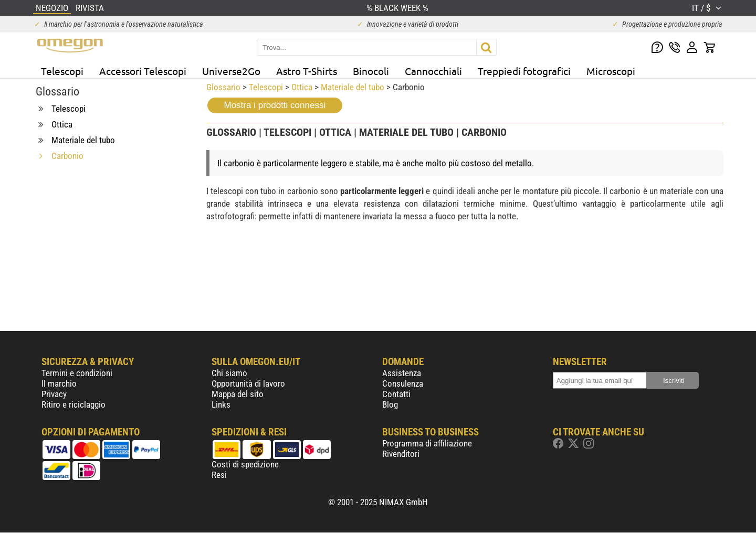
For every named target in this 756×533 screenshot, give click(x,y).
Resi (219, 475)
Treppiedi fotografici (524, 71)
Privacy (54, 394)
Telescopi (62, 71)
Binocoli (371, 71)
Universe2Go (231, 71)
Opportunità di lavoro (248, 383)
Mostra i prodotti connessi (275, 105)
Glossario (223, 87)
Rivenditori (401, 454)
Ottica (302, 87)
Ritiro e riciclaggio (73, 404)
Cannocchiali (433, 71)
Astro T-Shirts (307, 71)
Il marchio (59, 383)
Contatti (396, 394)
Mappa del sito (238, 394)
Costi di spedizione (245, 464)
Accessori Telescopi (143, 71)
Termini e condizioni (77, 373)
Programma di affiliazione (427, 443)
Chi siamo (229, 373)
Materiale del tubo (353, 87)
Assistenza (402, 373)
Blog (390, 404)
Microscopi (611, 71)
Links (221, 404)
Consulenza (403, 383)
